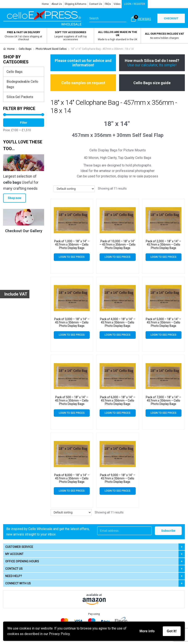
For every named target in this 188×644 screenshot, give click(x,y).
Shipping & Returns (76, 4)
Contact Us (96, 4)
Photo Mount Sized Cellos (51, 49)
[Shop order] (74, 189)
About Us (57, 4)
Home (45, 4)
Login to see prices (72, 257)
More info (147, 631)
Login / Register (135, 4)
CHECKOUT (171, 18)
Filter (24, 123)
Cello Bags (25, 49)
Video (117, 4)
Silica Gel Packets (20, 97)
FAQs (108, 4)
